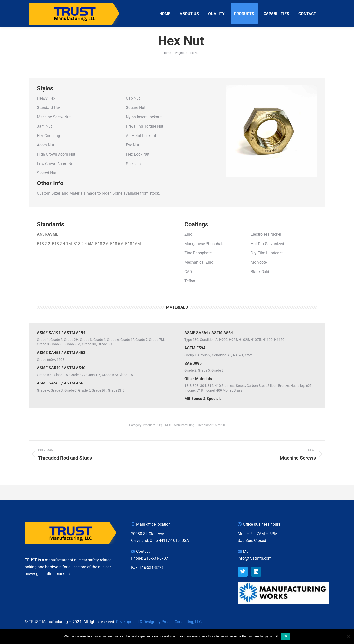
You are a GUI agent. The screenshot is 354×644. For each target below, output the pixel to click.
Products (149, 434)
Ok (286, 636)
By (177, 434)
